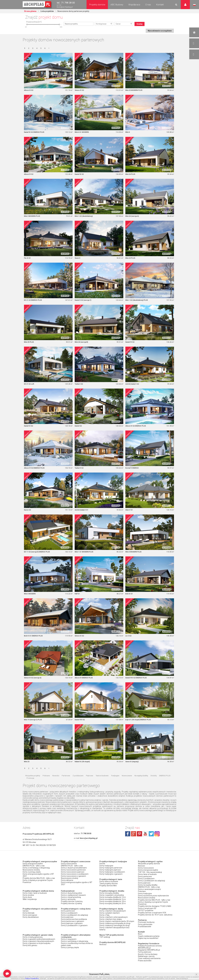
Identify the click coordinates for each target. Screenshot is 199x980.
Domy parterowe (68, 912)
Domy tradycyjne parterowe (111, 869)
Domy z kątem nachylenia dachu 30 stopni (117, 922)
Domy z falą (104, 916)
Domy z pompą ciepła (32, 873)
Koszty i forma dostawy (148, 953)
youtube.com (145, 834)
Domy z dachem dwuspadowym (113, 912)
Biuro (140, 933)
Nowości (56, 776)
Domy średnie (28, 896)
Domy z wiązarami (69, 940)
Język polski (194, 5)
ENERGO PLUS (165, 776)
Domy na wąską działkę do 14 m (113, 898)
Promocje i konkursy (146, 922)
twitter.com (151, 834)
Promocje (30, 779)
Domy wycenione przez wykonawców (153, 896)
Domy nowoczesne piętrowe (73, 873)
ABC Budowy (117, 5)
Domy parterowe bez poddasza (74, 920)
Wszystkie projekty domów (149, 864)
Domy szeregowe (30, 916)
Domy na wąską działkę (109, 894)
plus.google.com (134, 834)
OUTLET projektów (146, 910)
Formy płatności (145, 951)
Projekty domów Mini (108, 886)
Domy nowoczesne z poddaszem (75, 875)
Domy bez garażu (30, 946)
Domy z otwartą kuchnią (71, 898)
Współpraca (134, 5)
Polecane (46, 776)
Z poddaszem (78, 776)
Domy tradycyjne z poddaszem (112, 873)
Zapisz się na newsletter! (148, 938)
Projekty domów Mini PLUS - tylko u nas (39, 879)
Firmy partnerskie (145, 924)
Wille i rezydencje (30, 900)
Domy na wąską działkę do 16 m (113, 900)
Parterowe (66, 776)
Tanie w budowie (102, 776)
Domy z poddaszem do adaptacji (74, 916)
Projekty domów (97, 5)
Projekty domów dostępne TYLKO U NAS (155, 906)
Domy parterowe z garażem (73, 922)
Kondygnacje (101, 24)
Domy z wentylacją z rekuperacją (36, 869)
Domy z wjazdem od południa (112, 896)
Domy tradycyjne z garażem (111, 875)
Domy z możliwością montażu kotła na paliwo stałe (77, 945)
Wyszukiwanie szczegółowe (160, 31)
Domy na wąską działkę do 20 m (113, 904)
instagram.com (157, 834)
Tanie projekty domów (109, 884)
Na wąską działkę (141, 776)
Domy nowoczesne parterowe (73, 871)
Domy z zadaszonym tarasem (73, 896)
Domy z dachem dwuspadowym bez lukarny (114, 929)
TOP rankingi (105, 938)
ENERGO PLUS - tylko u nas (34, 866)
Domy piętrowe (67, 918)
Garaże (26, 912)
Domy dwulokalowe (31, 918)
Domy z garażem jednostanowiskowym (39, 940)
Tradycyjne (115, 776)
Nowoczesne (127, 776)
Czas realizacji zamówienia (149, 957)
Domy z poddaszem (69, 914)
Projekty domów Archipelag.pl (37, 4)
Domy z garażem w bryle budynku (37, 944)
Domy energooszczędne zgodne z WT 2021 (38, 876)
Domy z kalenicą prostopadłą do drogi (115, 924)
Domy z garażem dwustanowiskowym (38, 942)
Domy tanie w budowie (109, 882)
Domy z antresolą (68, 900)
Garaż (118, 24)
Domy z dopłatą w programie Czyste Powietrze (38, 882)
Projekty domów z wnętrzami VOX (152, 912)
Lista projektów (47, 11)
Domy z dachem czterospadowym (114, 918)
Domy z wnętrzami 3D (147, 908)
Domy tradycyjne (106, 866)
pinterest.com (139, 834)
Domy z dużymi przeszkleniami (74, 869)
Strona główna (30, 11)
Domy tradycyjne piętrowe (110, 871)
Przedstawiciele (145, 926)
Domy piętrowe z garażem (72, 924)
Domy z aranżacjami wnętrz (149, 889)
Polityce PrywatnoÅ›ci (32, 978)
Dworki (102, 864)
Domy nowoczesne (69, 864)
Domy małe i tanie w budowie (35, 894)
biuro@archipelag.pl (65, 7)
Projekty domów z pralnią (71, 904)
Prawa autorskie (145, 960)
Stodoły (154, 776)
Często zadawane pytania (149, 935)
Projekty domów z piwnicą (72, 902)
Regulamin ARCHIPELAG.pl (149, 949)
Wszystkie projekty (33, 776)
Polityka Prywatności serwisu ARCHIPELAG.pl (150, 946)
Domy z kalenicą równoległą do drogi (114, 926)
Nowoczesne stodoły (31, 871)
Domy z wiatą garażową (33, 938)
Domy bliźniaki (29, 914)
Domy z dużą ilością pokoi (71, 894)
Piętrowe (90, 776)
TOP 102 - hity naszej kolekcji (150, 873)
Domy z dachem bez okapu (111, 920)
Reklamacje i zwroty (146, 955)
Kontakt (160, 5)
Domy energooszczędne (33, 864)
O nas (148, 5)
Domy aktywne (67, 881)
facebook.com (128, 834)
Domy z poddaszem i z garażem (74, 926)
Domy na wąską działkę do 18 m (113, 902)
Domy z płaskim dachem (110, 914)
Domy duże (27, 898)
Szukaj (140, 24)
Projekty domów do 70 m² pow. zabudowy (155, 914)
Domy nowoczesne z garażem (74, 877)
